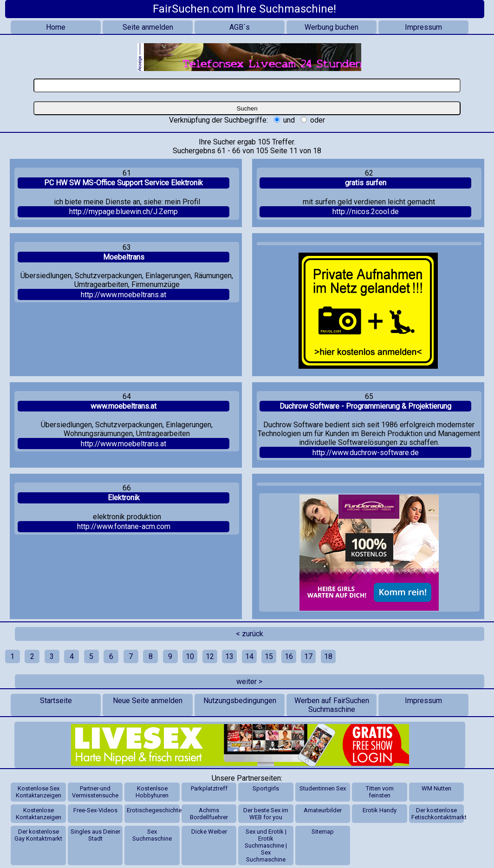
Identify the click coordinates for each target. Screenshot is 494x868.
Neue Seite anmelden (148, 701)
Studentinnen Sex (323, 788)
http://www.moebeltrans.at (123, 295)
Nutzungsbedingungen (240, 701)
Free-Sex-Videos (95, 810)
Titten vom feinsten (380, 792)
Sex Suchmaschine (152, 835)
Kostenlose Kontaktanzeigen (39, 814)
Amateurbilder (323, 810)
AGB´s (240, 27)
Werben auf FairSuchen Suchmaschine (332, 705)
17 (308, 656)
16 (289, 656)
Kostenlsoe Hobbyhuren (152, 792)
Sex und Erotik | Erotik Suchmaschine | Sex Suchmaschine (266, 845)
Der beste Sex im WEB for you (266, 814)
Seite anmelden (148, 27)
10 (190, 656)
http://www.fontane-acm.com (124, 526)
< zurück (250, 634)
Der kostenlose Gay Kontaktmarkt (38, 835)
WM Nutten (436, 788)
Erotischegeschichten (153, 810)
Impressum (423, 27)
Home (56, 27)
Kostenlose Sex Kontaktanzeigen (39, 792)
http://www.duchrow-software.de (366, 453)
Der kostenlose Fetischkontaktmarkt (438, 814)
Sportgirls (266, 788)
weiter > (249, 682)
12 (210, 656)
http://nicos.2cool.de (366, 212)
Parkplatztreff (209, 788)
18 (328, 656)
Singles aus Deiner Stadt (95, 835)
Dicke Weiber (209, 832)
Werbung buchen (331, 27)
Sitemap (323, 832)
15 (269, 656)
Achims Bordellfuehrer (209, 814)
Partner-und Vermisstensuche (95, 792)
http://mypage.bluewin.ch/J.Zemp (123, 212)
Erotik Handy (380, 810)
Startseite (56, 701)
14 (249, 656)
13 (229, 656)
